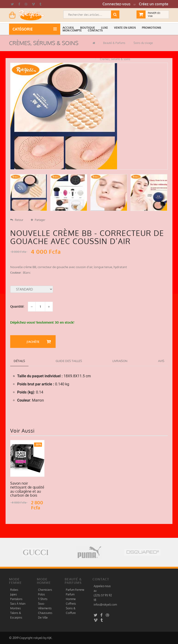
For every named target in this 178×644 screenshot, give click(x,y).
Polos (41, 594)
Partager (38, 220)
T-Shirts (43, 599)
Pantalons (16, 599)
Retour (17, 220)
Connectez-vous (116, 4)
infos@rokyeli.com (105, 605)
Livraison (120, 361)
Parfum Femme (75, 590)
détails (19, 361)
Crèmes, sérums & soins (115, 59)
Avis (161, 361)
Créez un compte (154, 4)
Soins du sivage (143, 43)
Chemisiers (45, 590)
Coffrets (71, 604)
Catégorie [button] (24, 29)
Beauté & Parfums (114, 43)
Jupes (14, 594)
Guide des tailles (69, 361)
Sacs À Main (18, 604)
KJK (49, 638)
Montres (16, 608)
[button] (69, 28)
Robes (14, 590)
